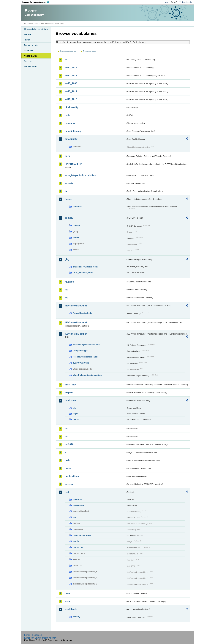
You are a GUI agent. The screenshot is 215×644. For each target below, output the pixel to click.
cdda (67, 115)
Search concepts (90, 51)
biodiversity (71, 107)
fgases (69, 199)
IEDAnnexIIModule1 (76, 306)
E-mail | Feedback (33, 635)
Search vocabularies (68, 51)
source (76, 238)
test (67, 492)
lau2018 (69, 444)
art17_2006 (71, 83)
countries (77, 207)
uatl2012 (77, 419)
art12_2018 (71, 76)
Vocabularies (31, 56)
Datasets (28, 34)
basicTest (77, 500)
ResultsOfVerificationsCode (86, 357)
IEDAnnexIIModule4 (76, 334)
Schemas (29, 50)
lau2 (67, 437)
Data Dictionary (47, 24)
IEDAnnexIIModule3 (76, 323)
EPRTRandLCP (73, 164)
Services (28, 61)
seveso (69, 484)
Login (167, 2)
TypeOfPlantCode (81, 363)
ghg (67, 259)
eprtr (67, 156)
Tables (27, 40)
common (70, 123)
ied (66, 298)
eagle (75, 414)
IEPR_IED (70, 385)
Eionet (36, 24)
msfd (68, 460)
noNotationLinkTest (82, 535)
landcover (70, 400)
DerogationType (80, 351)
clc (74, 408)
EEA (36, 2)
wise (67, 601)
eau (75, 517)
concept (77, 225)
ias (66, 290)
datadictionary (73, 131)
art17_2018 (71, 99)
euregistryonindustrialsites (80, 175)
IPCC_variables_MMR (83, 273)
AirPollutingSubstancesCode (86, 345)
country (77, 617)
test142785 (78, 547)
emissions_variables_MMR (85, 267)
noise (68, 468)
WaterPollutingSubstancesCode (88, 375)
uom (67, 593)
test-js (76, 541)
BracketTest (78, 505)
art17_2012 (71, 91)
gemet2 (69, 218)
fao (66, 191)
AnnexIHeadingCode (82, 313)
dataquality (71, 139)
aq (66, 60)
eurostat (69, 183)
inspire (69, 392)
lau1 (67, 429)
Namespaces (30, 66)
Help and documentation (36, 29)
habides (69, 282)
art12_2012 (71, 68)
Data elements (31, 45)
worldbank (71, 609)
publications (72, 476)
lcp (66, 452)
